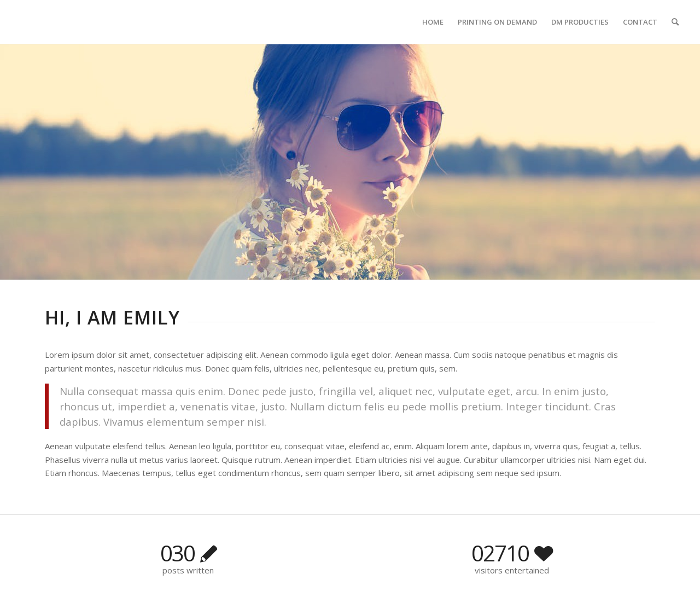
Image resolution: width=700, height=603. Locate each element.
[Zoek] (675, 22)
